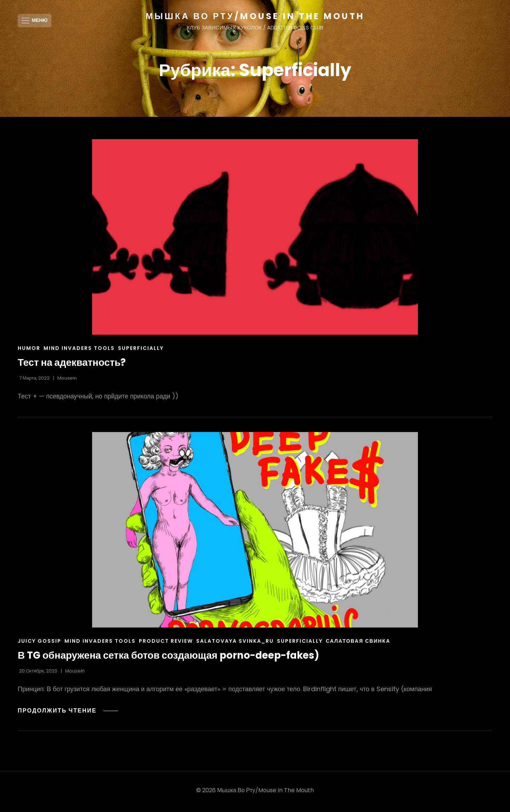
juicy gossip (39, 643)
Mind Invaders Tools (79, 351)
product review (166, 643)
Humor (29, 351)
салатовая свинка (358, 643)
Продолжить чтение (68, 713)
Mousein (67, 381)
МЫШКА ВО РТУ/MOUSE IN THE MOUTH (255, 16)
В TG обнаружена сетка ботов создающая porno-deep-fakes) (171, 658)
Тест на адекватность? (72, 365)
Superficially (141, 351)
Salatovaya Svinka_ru (235, 643)
